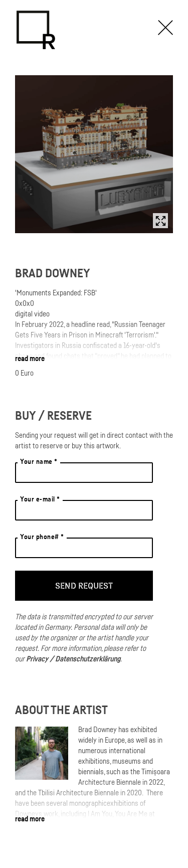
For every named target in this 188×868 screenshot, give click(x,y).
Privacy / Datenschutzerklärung (73, 658)
